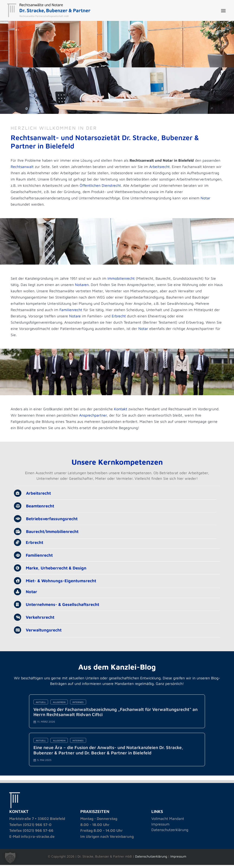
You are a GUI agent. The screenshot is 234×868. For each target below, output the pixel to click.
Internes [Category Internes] (79, 708)
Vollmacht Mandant (168, 826)
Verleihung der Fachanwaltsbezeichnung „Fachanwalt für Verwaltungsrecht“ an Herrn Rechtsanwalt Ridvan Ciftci (116, 718)
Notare (76, 319)
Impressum (160, 832)
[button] (223, 11)
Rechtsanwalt (23, 168)
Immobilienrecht (122, 281)
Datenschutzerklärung (170, 838)
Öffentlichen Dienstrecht (149, 186)
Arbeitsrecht (160, 168)
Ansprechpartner (94, 420)
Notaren (83, 287)
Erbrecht (120, 319)
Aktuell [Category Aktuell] (41, 708)
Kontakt (122, 414)
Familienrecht (72, 312)
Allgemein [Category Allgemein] (60, 708)
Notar (16, 205)
